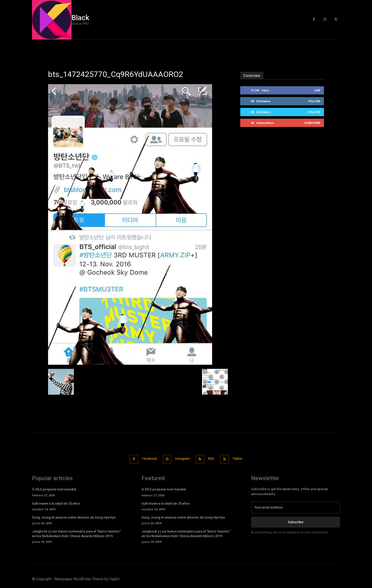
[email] (296, 507)
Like (317, 90)
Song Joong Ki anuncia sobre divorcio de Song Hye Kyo (74, 517)
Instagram (181, 459)
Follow (314, 101)
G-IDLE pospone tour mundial (54, 488)
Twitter (242, 459)
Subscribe (312, 123)
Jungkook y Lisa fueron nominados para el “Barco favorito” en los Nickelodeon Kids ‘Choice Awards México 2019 (76, 533)
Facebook (145, 459)
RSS (213, 459)
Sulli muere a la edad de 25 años (56, 503)
